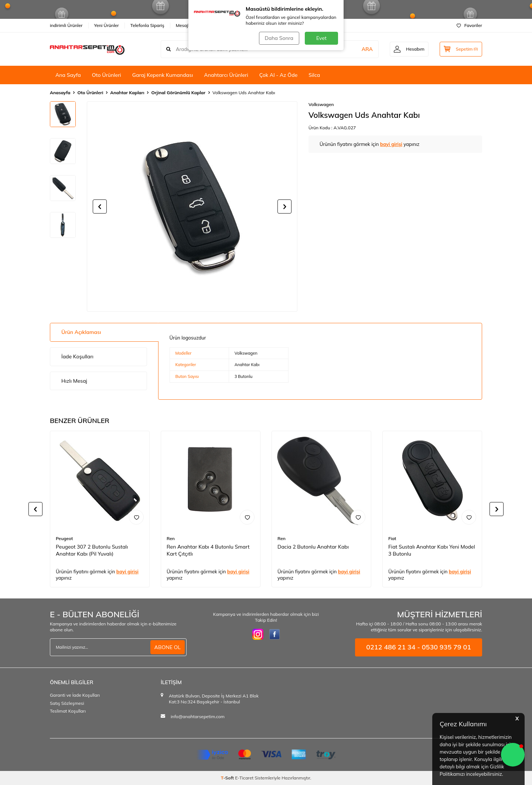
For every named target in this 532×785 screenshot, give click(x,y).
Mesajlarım (187, 25)
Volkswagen (321, 104)
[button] (100, 207)
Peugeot (64, 538)
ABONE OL (168, 647)
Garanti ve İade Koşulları (75, 695)
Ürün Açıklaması (81, 332)
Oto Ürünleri (107, 75)
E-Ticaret (244, 778)
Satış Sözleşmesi (67, 703)
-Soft (228, 778)
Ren (171, 538)
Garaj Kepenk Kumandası (163, 75)
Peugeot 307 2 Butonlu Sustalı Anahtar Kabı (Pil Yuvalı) (92, 550)
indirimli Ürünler (66, 25)
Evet (321, 38)
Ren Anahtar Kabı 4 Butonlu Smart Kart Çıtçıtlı (208, 550)
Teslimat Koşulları (68, 711)
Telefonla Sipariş (147, 25)
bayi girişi (391, 144)
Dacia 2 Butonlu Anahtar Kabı (313, 547)
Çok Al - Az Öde (279, 75)
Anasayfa (60, 93)
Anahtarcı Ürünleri (226, 75)
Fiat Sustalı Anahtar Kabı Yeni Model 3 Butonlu (432, 550)
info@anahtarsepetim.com (198, 716)
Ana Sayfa (68, 75)
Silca (314, 75)
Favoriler (469, 25)
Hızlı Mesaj (74, 381)
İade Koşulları (77, 356)
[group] (192, 207)
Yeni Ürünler (107, 25)
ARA (367, 49)
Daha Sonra (279, 38)
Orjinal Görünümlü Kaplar (178, 93)
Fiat (392, 538)
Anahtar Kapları (127, 93)
